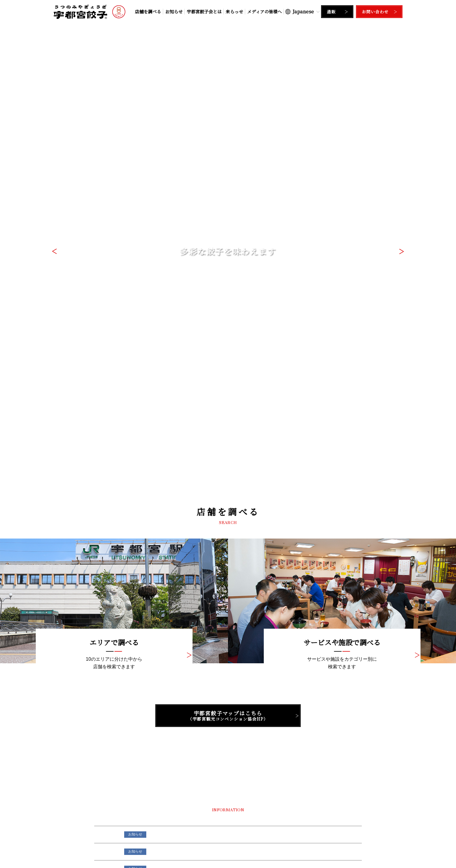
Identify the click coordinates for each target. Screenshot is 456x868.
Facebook (325, 723)
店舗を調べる (148, 11)
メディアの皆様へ (264, 11)
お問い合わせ (375, 12)
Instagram (228, 723)
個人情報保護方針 (212, 848)
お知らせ (174, 11)
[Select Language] (302, 11)
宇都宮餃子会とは (204, 11)
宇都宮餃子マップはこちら (228, 264)
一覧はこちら (339, 438)
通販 (331, 12)
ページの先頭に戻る (228, 776)
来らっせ (234, 11)
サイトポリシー (246, 848)
